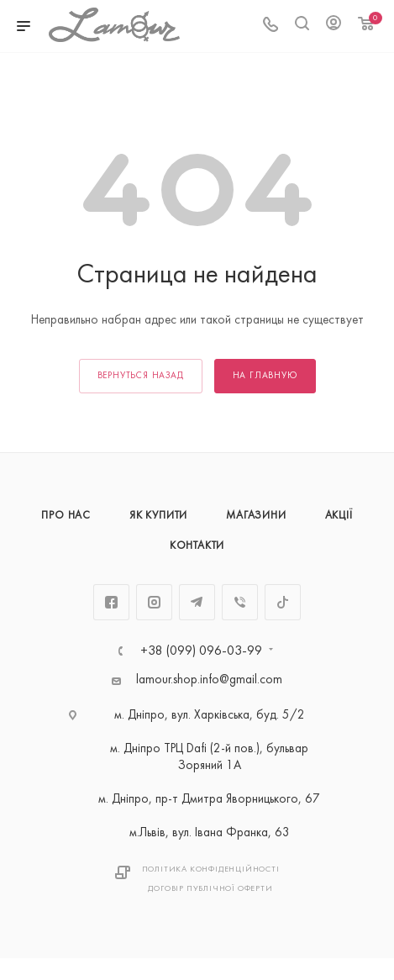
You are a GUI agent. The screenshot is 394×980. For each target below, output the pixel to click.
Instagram (154, 602)
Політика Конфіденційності (211, 869)
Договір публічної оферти (210, 889)
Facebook (111, 602)
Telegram (197, 602)
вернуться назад (141, 376)
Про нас (66, 516)
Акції (339, 516)
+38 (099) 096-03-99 (201, 651)
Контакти (197, 546)
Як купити (158, 516)
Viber (240, 602)
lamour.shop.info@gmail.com (209, 680)
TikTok (283, 602)
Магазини (256, 516)
